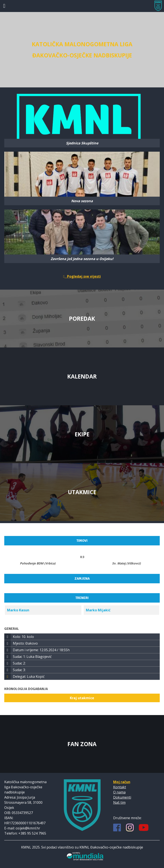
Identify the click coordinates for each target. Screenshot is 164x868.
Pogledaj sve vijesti (82, 276)
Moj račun (122, 782)
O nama (119, 792)
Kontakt (120, 787)
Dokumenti (122, 797)
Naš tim (119, 802)
